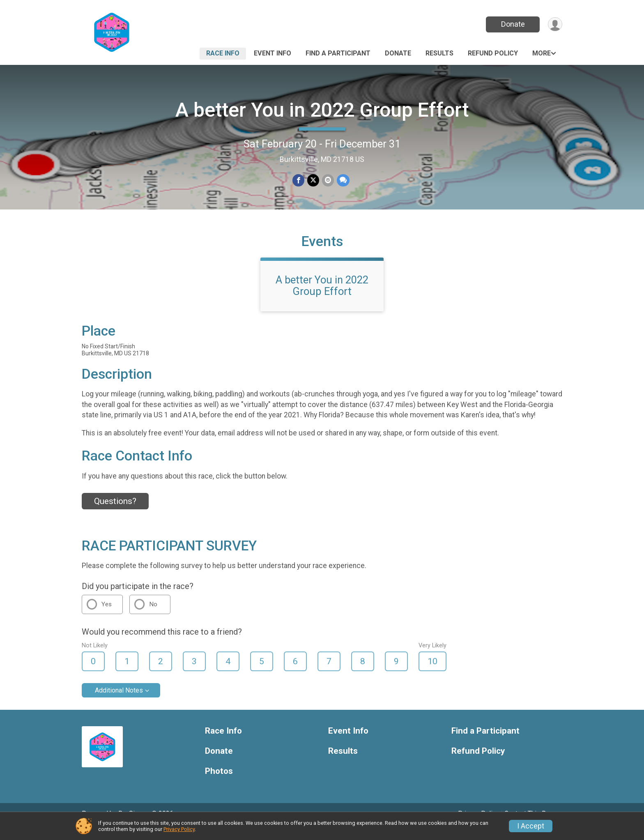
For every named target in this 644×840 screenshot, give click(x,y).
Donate (512, 24)
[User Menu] (555, 24)
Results (439, 53)
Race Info (223, 53)
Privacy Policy (179, 829)
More (542, 53)
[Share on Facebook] (299, 181)
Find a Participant (338, 53)
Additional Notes (119, 702)
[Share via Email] (328, 181)
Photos (219, 783)
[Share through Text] (342, 181)
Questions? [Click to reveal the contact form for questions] (115, 513)
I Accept (531, 826)
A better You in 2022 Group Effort (322, 110)
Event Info (273, 53)
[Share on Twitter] (313, 181)
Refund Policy (493, 53)
